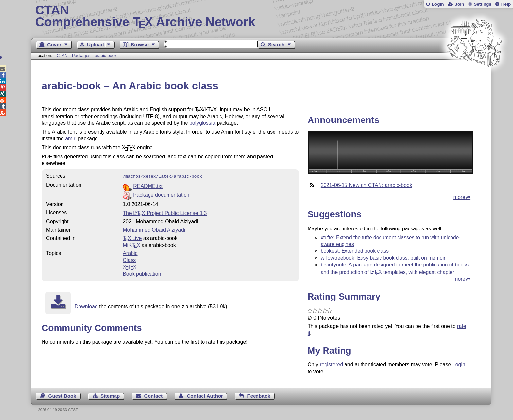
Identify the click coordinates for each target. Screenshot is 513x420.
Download (86, 306)
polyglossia (202, 123)
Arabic (130, 253)
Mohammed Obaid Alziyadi (154, 229)
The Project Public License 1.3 (165, 213)
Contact (154, 396)
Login (438, 4)
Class (129, 259)
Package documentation (161, 194)
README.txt (148, 185)
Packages (82, 55)
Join (459, 4)
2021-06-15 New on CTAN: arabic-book (366, 185)
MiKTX (131, 244)
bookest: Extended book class (355, 251)
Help (506, 4)
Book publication (142, 273)
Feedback (259, 396)
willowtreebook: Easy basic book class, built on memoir (383, 258)
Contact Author (205, 396)
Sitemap (110, 396)
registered (331, 365)
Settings (483, 4)
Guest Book (62, 396)
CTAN (62, 55)
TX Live (132, 237)
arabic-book (106, 55)
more (459, 197)
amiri (71, 139)
